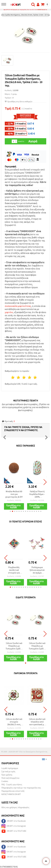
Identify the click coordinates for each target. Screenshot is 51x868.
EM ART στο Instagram (14, 826)
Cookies (5, 781)
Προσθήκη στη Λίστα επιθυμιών (19, 102)
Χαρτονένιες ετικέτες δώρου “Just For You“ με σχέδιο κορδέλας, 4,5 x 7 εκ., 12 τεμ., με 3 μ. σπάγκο (14, 494)
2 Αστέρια (19, 377)
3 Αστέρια (24, 377)
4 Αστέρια (30, 377)
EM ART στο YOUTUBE (14, 831)
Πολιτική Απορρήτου (10, 778)
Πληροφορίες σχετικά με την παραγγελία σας (21, 788)
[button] (10, 511)
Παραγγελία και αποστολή (13, 791)
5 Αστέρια (35, 377)
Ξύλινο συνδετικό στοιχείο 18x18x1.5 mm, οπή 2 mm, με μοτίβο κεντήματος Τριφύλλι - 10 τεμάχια (14, 722)
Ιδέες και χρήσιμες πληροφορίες (15, 807)
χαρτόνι (9, 312)
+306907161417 (41, 10)
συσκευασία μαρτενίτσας (18, 306)
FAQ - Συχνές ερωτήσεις (12, 784)
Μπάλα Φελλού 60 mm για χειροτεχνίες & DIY (37, 494)
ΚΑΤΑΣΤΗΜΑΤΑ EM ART (11, 794)
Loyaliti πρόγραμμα (10, 768)
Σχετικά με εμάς (8, 771)
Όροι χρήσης (7, 775)
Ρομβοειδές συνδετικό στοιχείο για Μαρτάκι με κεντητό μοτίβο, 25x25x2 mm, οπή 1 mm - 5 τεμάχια (14, 570)
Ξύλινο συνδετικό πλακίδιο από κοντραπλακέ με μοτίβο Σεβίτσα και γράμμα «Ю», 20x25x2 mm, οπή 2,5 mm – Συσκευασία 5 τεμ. (37, 722)
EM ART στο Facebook (14, 821)
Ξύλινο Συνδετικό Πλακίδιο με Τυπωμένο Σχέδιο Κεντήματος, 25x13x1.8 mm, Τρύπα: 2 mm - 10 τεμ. (14, 646)
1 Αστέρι (13, 377)
